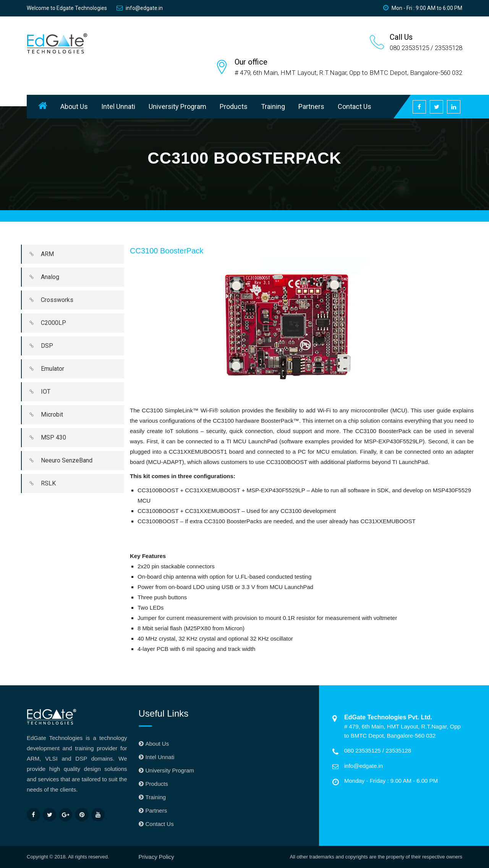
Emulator (43, 369)
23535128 (398, 750)
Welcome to (67, 8)
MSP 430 (44, 438)
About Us (74, 106)
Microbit (42, 415)
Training (273, 106)
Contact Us (355, 106)
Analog (40, 277)
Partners (311, 106)
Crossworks (48, 300)
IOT (36, 392)
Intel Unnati (118, 106)
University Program (177, 106)
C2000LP (44, 323)
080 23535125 (363, 750)
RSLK (39, 483)
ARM (38, 254)
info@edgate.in (140, 8)
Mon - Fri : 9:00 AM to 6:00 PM (423, 8)
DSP (37, 346)
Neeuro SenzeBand (57, 461)
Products (234, 106)
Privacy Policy (156, 857)
